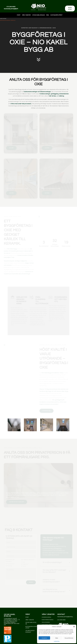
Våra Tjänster (26, 15)
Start (19, 15)
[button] (74, 627)
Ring (48, 15)
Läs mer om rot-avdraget (30, 631)
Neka (57, 638)
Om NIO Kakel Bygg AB (38, 15)
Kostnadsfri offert (56, 15)
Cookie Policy (57, 641)
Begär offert (70, 8)
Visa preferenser (69, 638)
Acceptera (44, 638)
